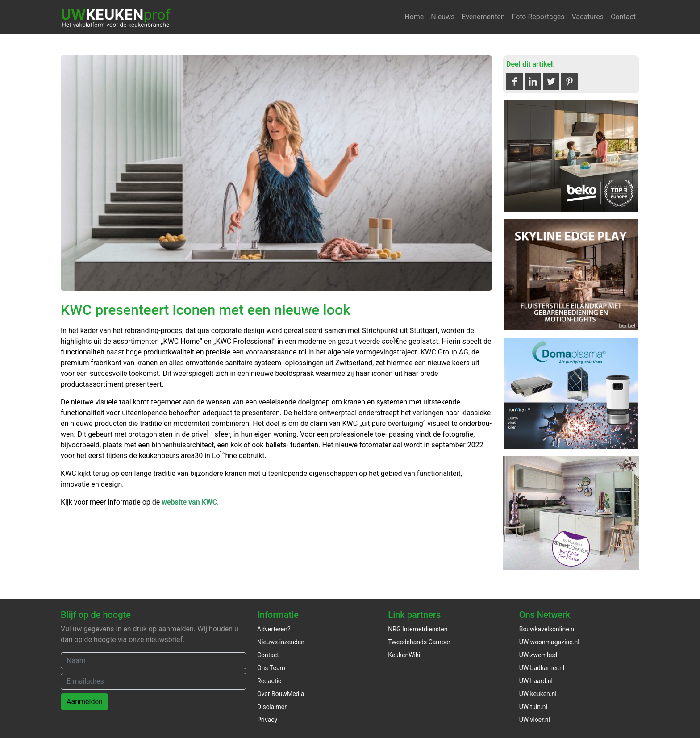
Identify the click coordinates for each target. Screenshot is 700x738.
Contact (623, 17)
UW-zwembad (538, 655)
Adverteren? (274, 629)
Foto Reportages (538, 17)
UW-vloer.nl (535, 720)
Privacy (267, 720)
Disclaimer (272, 707)
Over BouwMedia (281, 694)
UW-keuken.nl (538, 694)
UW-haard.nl (536, 681)
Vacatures (587, 17)
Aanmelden (85, 702)
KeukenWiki (404, 655)
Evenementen (483, 17)
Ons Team (271, 668)
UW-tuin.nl (533, 707)
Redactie (269, 681)
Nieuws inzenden (281, 642)
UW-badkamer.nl (542, 668)
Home (414, 17)
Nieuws (443, 17)
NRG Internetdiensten (418, 629)
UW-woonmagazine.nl (549, 642)
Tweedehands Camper (419, 642)
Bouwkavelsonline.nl (548, 629)
